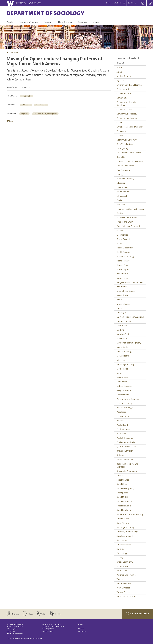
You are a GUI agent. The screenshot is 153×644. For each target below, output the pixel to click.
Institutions (122, 287)
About (96, 22)
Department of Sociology (46, 13)
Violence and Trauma (126, 575)
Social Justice (122, 493)
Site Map (81, 629)
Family (119, 200)
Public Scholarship (125, 438)
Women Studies (124, 592)
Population (122, 412)
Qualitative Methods (126, 442)
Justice (119, 300)
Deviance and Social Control (129, 153)
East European (123, 170)
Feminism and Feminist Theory (130, 209)
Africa (119, 68)
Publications (14, 52)
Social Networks (124, 506)
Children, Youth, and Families (129, 85)
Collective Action (124, 89)
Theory (120, 558)
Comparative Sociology (127, 114)
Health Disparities (125, 248)
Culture (120, 135)
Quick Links (132, 3)
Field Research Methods (127, 218)
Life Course (122, 326)
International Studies (126, 291)
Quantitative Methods (126, 447)
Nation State (122, 377)
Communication (124, 93)
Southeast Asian (124, 545)
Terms (80, 627)
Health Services (123, 252)
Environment (122, 187)
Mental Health (123, 356)
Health (120, 243)
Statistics (121, 549)
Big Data (120, 81)
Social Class (122, 484)
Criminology (122, 131)
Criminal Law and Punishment (130, 127)
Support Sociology (137, 614)
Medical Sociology (124, 351)
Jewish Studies (123, 295)
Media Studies (123, 347)
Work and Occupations (127, 596)
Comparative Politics (126, 109)
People (10, 22)
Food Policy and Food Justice (129, 226)
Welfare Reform (124, 583)
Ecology (120, 174)
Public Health (122, 425)
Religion (120, 455)
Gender (120, 231)
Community (122, 98)
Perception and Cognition (128, 399)
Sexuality (121, 476)
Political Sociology (125, 408)
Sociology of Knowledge (127, 532)
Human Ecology (124, 265)
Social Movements (125, 501)
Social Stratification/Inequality (130, 514)
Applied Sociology (124, 76)
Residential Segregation (127, 471)
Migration (24, 114)
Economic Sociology (125, 179)
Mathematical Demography (129, 343)
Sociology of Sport (125, 536)
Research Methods (125, 459)
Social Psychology (124, 510)
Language (121, 313)
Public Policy (122, 434)
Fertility (120, 213)
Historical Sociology (125, 256)
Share (10, 121)
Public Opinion (123, 429)
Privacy (81, 624)
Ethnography (122, 196)
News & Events (65, 22)
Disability (121, 157)
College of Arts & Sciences (115, 3)
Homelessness (123, 261)
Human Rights (123, 269)
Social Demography (125, 488)
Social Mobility (123, 497)
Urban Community (125, 562)
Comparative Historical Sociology (127, 104)
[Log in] (143, 3)
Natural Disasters (124, 386)
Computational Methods (127, 118)
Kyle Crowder (27, 96)
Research (48, 22)
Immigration (122, 274)
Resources (82, 22)
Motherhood (122, 369)
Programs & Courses (28, 22)
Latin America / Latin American (130, 317)
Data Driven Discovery (127, 140)
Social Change (123, 480)
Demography (122, 148)
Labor (119, 308)
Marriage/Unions (124, 334)
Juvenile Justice (123, 304)
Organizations (123, 395)
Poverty (120, 421)
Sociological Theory (125, 527)
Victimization (122, 571)
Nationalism (122, 382)
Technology (122, 553)
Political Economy (124, 403)
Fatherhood (122, 205)
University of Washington (20, 639)
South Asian (122, 540)
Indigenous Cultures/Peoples (130, 282)
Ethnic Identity (123, 192)
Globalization (122, 235)
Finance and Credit (125, 222)
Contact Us (82, 631)
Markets (120, 330)
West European (123, 588)
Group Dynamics (124, 239)
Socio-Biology (123, 523)
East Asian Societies (125, 166)
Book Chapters (41, 105)
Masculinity (122, 338)
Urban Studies (123, 566)
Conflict (120, 122)
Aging (119, 72)
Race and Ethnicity (125, 451)
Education (121, 183)
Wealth (120, 579)
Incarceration (123, 278)
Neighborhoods (124, 390)
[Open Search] (150, 3)
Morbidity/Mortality (125, 364)
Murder (120, 373)
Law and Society (124, 321)
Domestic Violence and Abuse (130, 161)
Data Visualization (125, 144)
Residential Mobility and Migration (45, 114)
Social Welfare (123, 519)
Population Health (125, 416)
